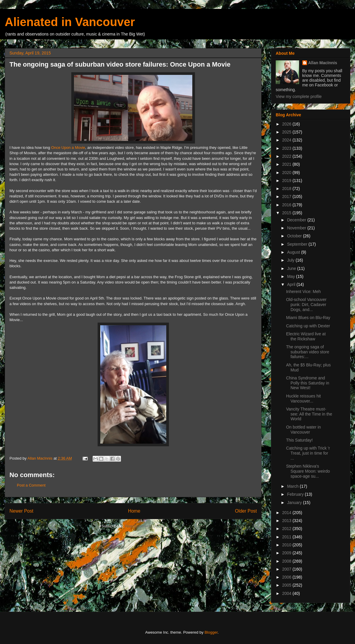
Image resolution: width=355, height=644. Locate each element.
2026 (287, 124)
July (291, 260)
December (297, 220)
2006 (287, 577)
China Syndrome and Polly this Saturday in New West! (308, 383)
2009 (287, 553)
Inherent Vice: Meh (303, 292)
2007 (287, 569)
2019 (287, 181)
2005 (287, 585)
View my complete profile (299, 96)
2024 (287, 140)
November (297, 228)
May (291, 276)
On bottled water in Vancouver (304, 430)
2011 (287, 537)
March (293, 486)
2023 (287, 148)
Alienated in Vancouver (70, 22)
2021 (287, 164)
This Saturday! (299, 440)
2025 (287, 132)
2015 (287, 213)
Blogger (211, 632)
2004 (287, 593)
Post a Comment (31, 485)
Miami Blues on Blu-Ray (308, 318)
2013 (287, 521)
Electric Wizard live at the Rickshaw (306, 336)
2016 (287, 205)
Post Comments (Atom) (145, 526)
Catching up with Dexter (308, 326)
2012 (287, 529)
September (298, 244)
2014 (287, 513)
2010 (287, 545)
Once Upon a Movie (68, 148)
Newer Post (21, 511)
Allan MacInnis (323, 63)
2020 (287, 173)
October (295, 236)
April (292, 284)
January (295, 503)
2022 (287, 156)
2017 (287, 197)
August (294, 252)
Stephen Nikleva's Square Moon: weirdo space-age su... (308, 471)
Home (134, 511)
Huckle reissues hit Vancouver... (304, 399)
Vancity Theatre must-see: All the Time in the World (309, 414)
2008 (287, 561)
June (292, 268)
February (296, 494)
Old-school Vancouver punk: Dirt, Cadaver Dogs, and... (306, 305)
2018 (287, 189)
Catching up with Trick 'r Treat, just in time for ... (308, 453)
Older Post (246, 511)
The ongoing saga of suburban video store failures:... (308, 352)
